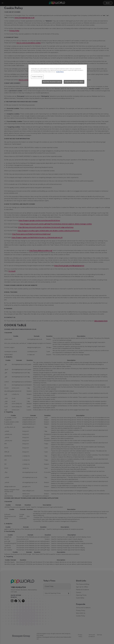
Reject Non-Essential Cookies (52, 82)
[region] (58, 76)
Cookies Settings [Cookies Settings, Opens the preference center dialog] (37, 77)
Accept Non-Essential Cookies (74, 82)
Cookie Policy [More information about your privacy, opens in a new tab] (60, 72)
